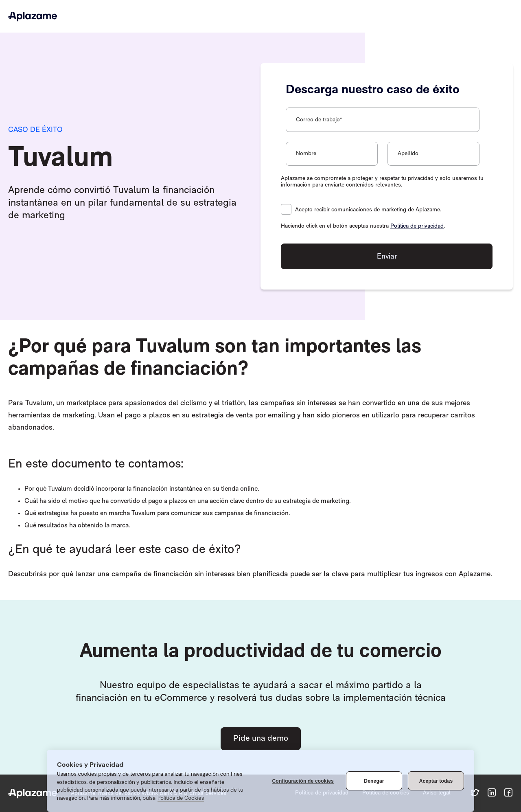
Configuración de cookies (303, 781)
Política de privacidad (417, 226)
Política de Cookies (181, 798)
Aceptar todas (436, 781)
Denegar (374, 781)
